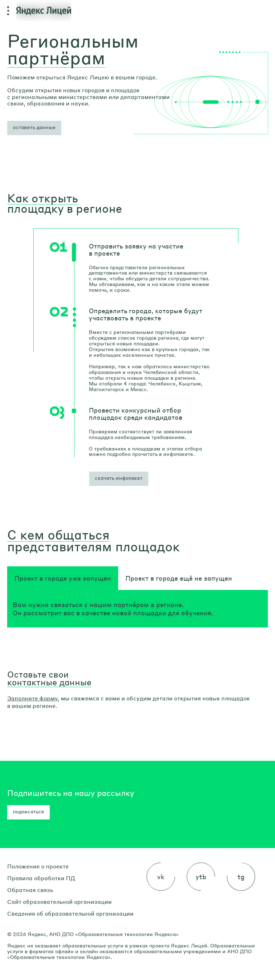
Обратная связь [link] (30, 890)
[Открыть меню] (8, 11)
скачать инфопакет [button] (119, 478)
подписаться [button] (28, 811)
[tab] (63, 578)
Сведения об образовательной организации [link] (70, 913)
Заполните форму (32, 698)
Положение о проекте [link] (38, 866)
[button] (34, 128)
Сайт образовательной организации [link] (59, 902)
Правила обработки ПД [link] (41, 878)
